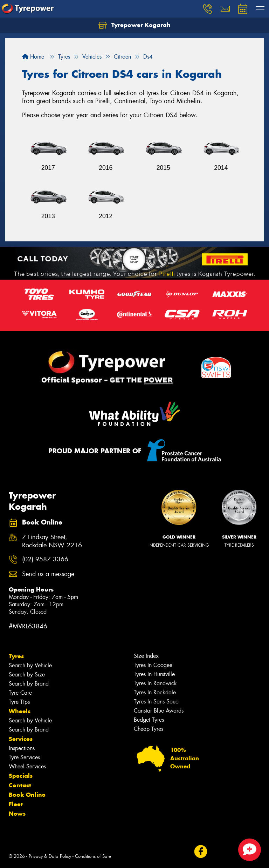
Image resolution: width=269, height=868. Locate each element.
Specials (21, 776)
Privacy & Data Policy (50, 856)
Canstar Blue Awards (159, 711)
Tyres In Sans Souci (157, 702)
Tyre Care (20, 693)
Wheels (20, 711)
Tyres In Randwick (155, 683)
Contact (20, 785)
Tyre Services (24, 757)
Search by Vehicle (30, 665)
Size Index (146, 656)
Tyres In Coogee (153, 665)
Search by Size (27, 675)
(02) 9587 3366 (45, 559)
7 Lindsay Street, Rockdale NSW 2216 (52, 541)
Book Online (27, 795)
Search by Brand (29, 684)
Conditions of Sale (93, 856)
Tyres (16, 656)
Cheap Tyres (149, 729)
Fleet (16, 804)
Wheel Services (27, 766)
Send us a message (48, 574)
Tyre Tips (19, 702)
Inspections (22, 748)
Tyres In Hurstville (154, 674)
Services (21, 739)
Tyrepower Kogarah (134, 25)
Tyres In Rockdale (155, 692)
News (17, 814)
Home (33, 57)
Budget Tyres (149, 720)
